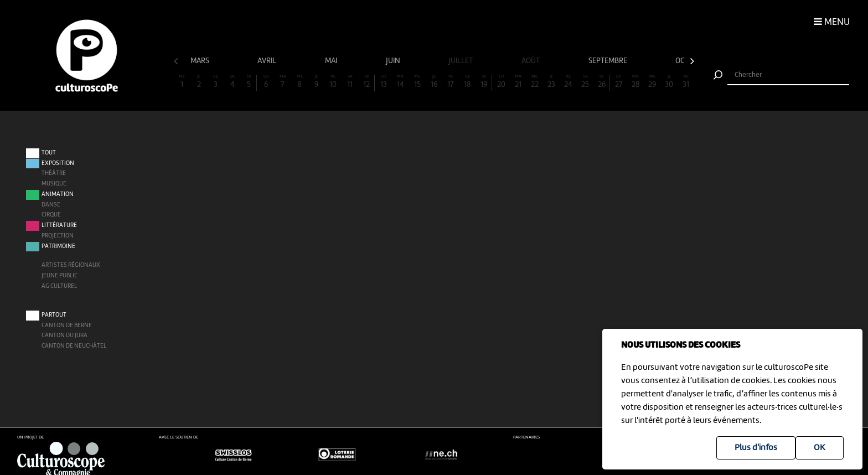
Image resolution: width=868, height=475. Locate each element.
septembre (609, 61)
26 (601, 82)
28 (635, 82)
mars (201, 61)
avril (268, 61)
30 (669, 82)
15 (417, 82)
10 (333, 82)
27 (619, 82)
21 (518, 82)
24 (569, 82)
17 (451, 82)
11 (350, 82)
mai (332, 61)
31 (686, 82)
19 (484, 82)
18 (468, 82)
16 (434, 82)
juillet (461, 61)
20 (501, 82)
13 (384, 82)
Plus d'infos (756, 448)
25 (585, 82)
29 (652, 82)
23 (551, 82)
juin (394, 61)
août (531, 61)
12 (366, 82)
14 (400, 82)
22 (535, 82)
